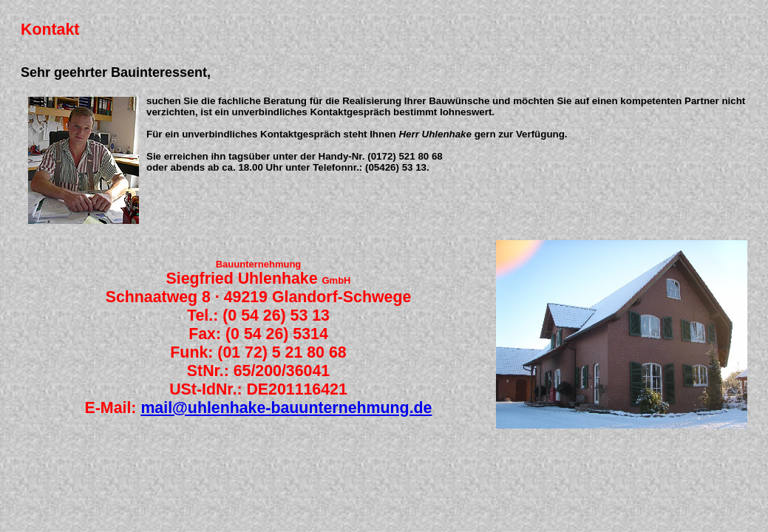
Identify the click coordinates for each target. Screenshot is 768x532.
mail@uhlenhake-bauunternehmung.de (286, 408)
